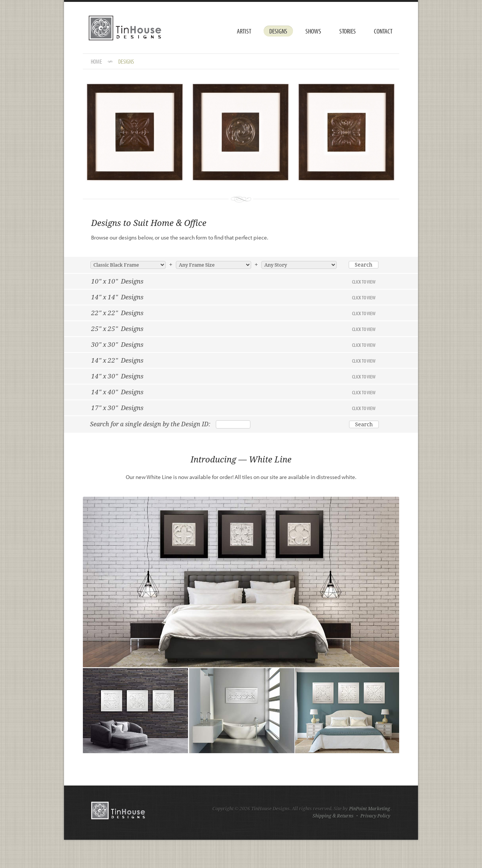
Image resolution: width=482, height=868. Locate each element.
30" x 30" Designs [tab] (233, 345)
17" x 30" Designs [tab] (233, 408)
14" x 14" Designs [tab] (233, 297)
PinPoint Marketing (370, 809)
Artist (244, 31)
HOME (96, 61)
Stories (348, 31)
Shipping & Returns (333, 816)
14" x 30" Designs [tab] (233, 376)
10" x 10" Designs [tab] (233, 281)
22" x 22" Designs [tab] (233, 313)
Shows (313, 31)
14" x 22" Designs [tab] (233, 360)
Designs (278, 31)
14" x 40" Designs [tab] (233, 392)
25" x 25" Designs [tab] (233, 329)
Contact (383, 31)
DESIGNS (126, 61)
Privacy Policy (375, 816)
